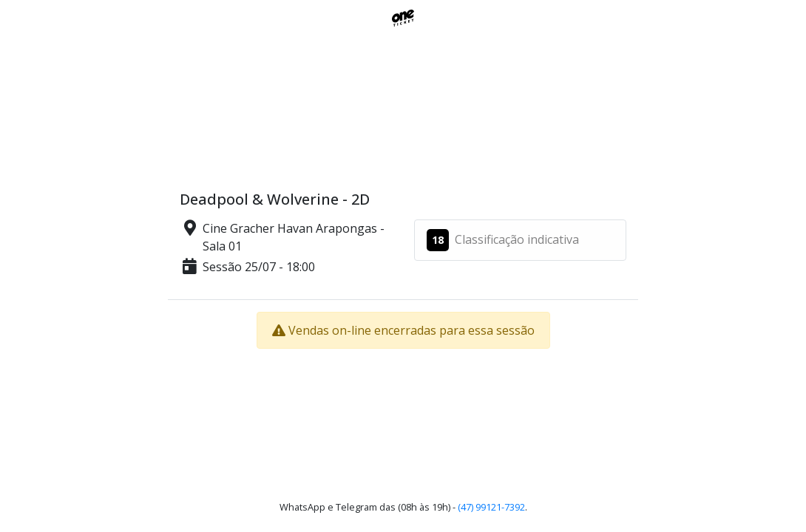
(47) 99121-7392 (491, 507)
